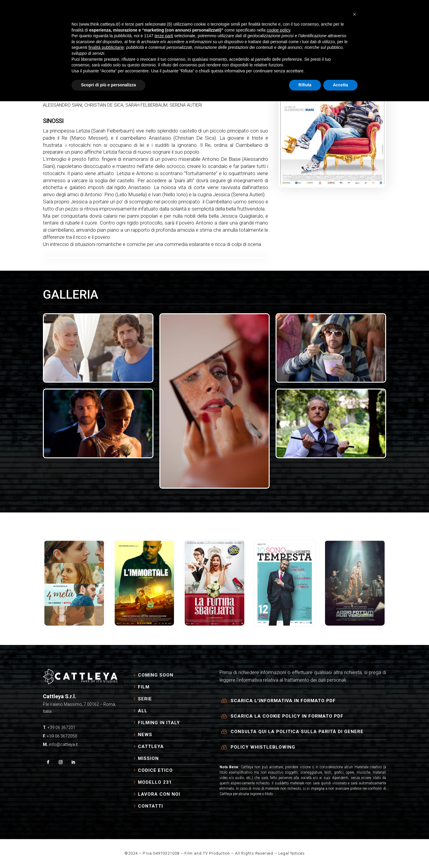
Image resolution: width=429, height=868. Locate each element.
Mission (148, 758)
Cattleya (151, 747)
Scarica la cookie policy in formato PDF (287, 716)
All (143, 711)
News (145, 735)
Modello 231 (155, 782)
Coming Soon (156, 675)
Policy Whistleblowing (263, 747)
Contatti (150, 806)
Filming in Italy (159, 723)
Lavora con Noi (159, 794)
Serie (145, 699)
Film (144, 687)
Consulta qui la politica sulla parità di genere (297, 732)
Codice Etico (155, 770)
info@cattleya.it (63, 744)
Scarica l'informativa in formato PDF (283, 701)
